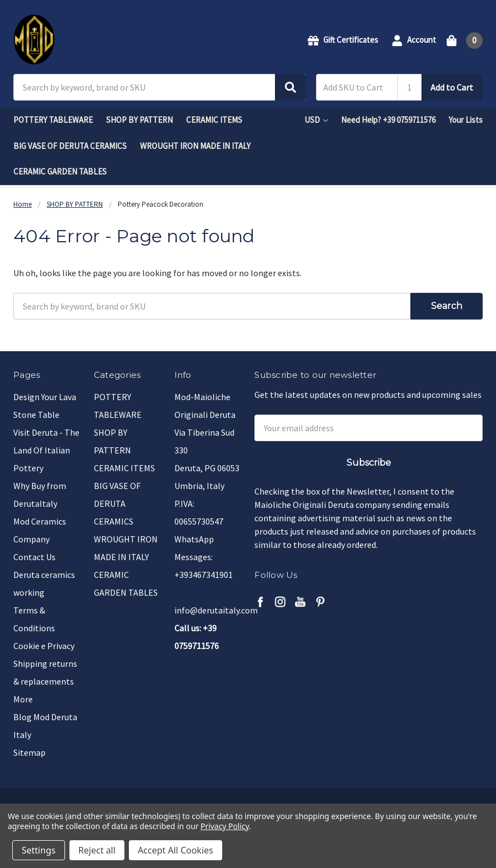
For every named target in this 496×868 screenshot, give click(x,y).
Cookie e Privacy (44, 646)
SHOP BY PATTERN (139, 120)
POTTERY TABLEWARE (53, 120)
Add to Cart (452, 87)
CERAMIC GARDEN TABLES (60, 171)
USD (316, 120)
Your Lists (466, 120)
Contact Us (34, 557)
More (23, 699)
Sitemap (29, 752)
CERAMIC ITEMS (214, 120)
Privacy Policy (225, 826)
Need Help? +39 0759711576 (388, 120)
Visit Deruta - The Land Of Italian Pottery (46, 450)
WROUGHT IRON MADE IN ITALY (195, 146)
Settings (39, 850)
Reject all (97, 850)
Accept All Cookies (176, 850)
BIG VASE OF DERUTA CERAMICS (70, 146)
